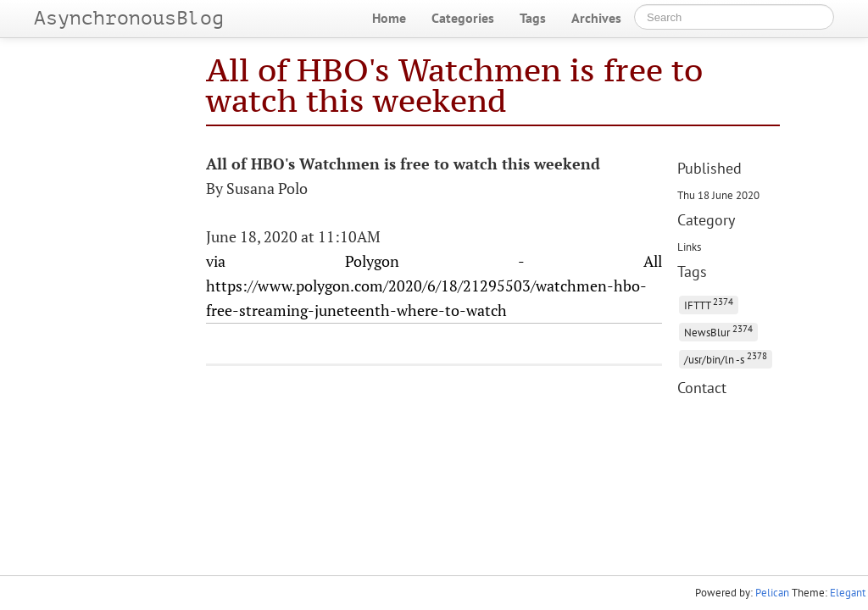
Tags (533, 18)
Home (389, 18)
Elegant (848, 593)
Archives (596, 18)
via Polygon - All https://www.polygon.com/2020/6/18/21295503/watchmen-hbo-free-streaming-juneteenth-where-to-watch (434, 286)
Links (689, 247)
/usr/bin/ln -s (726, 358)
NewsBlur (718, 331)
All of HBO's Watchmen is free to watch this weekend (454, 85)
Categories (463, 18)
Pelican (772, 593)
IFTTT (709, 304)
